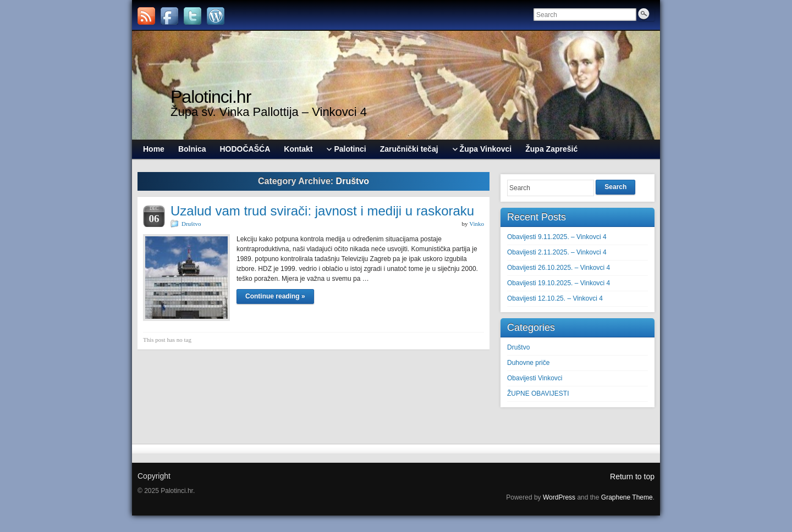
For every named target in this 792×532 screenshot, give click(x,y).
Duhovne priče (528, 363)
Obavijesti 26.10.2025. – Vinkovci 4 (559, 268)
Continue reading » (275, 296)
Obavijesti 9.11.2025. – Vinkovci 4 (557, 237)
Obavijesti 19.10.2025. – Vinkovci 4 (559, 283)
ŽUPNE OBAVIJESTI (538, 394)
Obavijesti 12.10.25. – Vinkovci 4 (555, 298)
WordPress (559, 497)
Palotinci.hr (211, 97)
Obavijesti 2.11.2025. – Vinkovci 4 (557, 252)
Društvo (191, 224)
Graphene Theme (627, 497)
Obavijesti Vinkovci (535, 378)
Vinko (477, 224)
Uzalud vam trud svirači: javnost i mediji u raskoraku (322, 211)
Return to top (632, 476)
